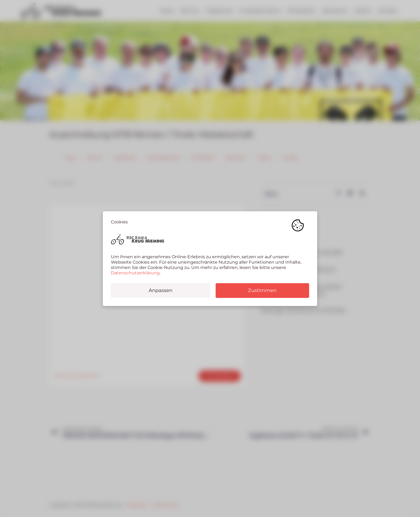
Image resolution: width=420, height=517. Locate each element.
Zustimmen (262, 290)
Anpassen (161, 290)
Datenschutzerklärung (135, 273)
